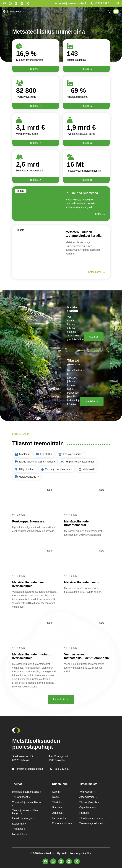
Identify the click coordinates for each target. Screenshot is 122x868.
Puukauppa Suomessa (83, 193)
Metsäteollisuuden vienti (83, 582)
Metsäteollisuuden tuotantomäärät (79, 523)
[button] (116, 11)
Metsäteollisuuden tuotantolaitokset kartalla (85, 234)
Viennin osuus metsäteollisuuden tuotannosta (79, 658)
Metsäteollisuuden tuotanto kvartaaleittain (34, 656)
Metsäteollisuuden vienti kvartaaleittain (31, 584)
